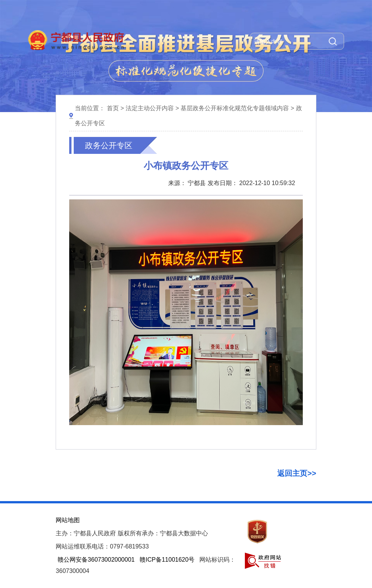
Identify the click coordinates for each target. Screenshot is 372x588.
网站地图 (68, 520)
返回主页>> (297, 473)
